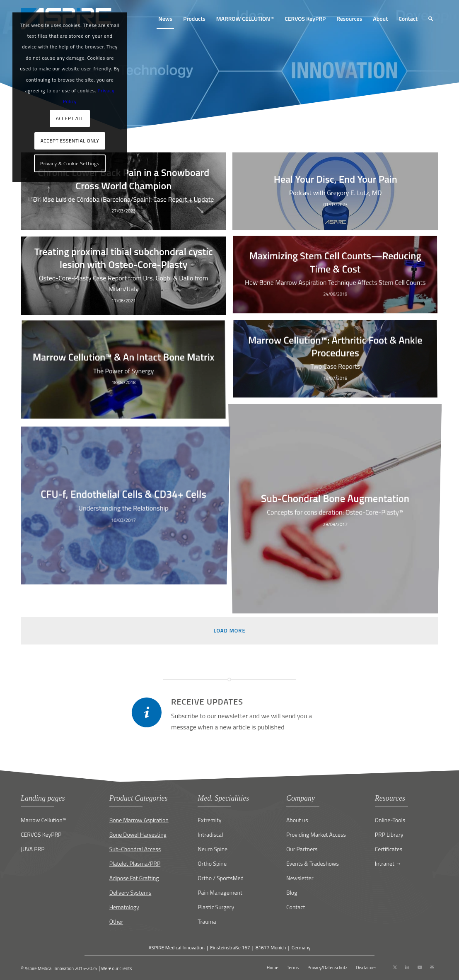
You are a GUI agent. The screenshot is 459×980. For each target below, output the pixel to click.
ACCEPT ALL (70, 118)
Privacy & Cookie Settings (70, 163)
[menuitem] (165, 19)
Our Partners (302, 849)
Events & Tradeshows (313, 863)
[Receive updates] (147, 712)
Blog (292, 892)
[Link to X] (395, 967)
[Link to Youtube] (420, 967)
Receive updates (207, 701)
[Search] (431, 19)
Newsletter (300, 878)
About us (297, 820)
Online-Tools (390, 820)
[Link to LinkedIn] (407, 967)
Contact (296, 907)
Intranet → (388, 863)
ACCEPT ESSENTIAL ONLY (70, 141)
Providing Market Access (316, 834)
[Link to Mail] (432, 967)
